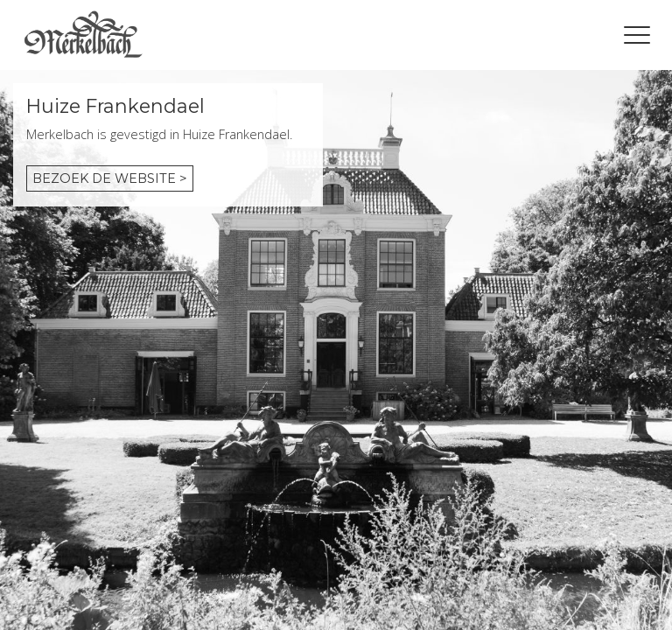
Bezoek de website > (110, 178)
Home (83, 35)
